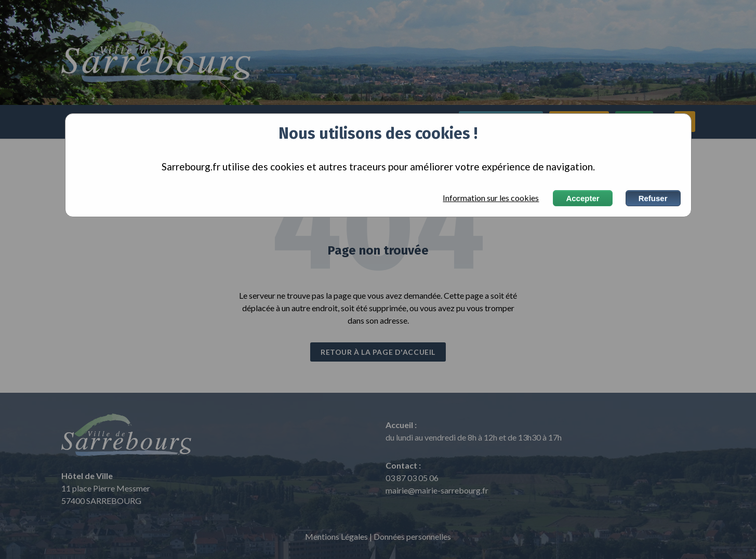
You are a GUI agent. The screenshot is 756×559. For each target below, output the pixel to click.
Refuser (653, 198)
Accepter (582, 198)
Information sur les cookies (491, 198)
